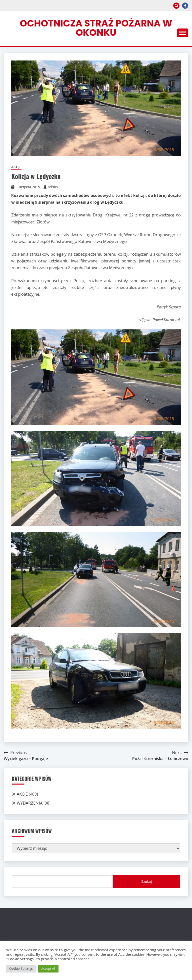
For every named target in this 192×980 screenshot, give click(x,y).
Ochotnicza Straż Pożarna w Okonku (96, 28)
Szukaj (146, 881)
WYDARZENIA (30, 803)
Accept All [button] (48, 969)
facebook (185, 6)
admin (53, 187)
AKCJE (16, 167)
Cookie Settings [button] (21, 969)
